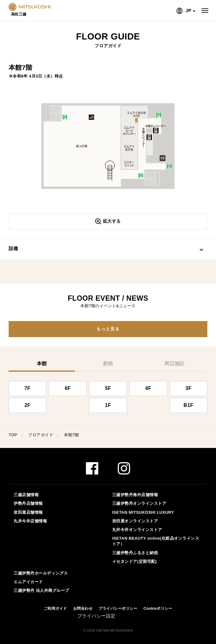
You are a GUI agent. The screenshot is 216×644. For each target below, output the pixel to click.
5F (108, 388)
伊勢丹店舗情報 (28, 503)
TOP (13, 435)
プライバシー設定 (96, 616)
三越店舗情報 (26, 495)
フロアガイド (41, 435)
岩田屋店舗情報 (28, 512)
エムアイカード (28, 582)
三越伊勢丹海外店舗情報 (135, 495)
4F (148, 388)
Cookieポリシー (158, 608)
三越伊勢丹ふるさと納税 (135, 553)
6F (68, 388)
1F (108, 405)
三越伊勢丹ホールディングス (41, 573)
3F (188, 388)
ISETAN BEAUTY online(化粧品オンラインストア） (156, 541)
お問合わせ (83, 608)
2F (28, 405)
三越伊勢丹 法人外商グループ (41, 590)
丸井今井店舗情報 (30, 521)
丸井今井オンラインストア (137, 530)
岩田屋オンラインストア (135, 521)
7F (28, 388)
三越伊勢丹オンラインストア (139, 503)
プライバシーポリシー (118, 608)
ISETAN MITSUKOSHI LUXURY (143, 512)
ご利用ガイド (55, 608)
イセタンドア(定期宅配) (135, 561)
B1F (188, 405)
